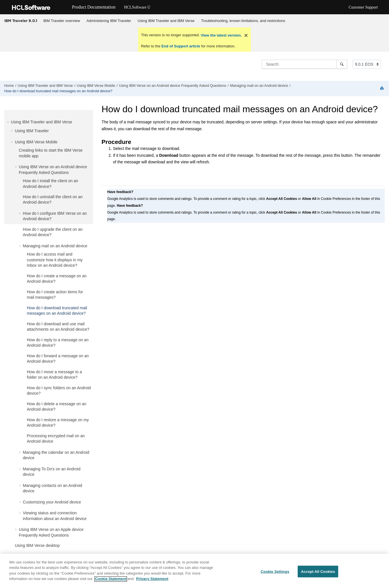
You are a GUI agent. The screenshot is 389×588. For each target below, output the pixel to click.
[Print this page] (382, 89)
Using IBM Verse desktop (37, 545)
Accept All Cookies (318, 574)
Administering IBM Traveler (109, 21)
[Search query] (305, 64)
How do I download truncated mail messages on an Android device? (58, 91)
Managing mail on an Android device (259, 86)
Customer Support (363, 7)
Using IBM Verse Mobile (96, 86)
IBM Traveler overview (62, 21)
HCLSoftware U (137, 7)
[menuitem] (62, 21)
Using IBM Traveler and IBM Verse (166, 21)
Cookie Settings (275, 574)
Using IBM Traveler (32, 131)
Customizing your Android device (52, 502)
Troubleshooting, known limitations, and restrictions (243, 21)
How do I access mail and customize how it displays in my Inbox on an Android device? (55, 260)
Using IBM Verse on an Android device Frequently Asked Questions (173, 86)
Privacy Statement (152, 582)
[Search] (342, 64)
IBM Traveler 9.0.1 (21, 21)
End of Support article (181, 46)
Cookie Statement (111, 582)
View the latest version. (221, 35)
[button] (9, 122)
